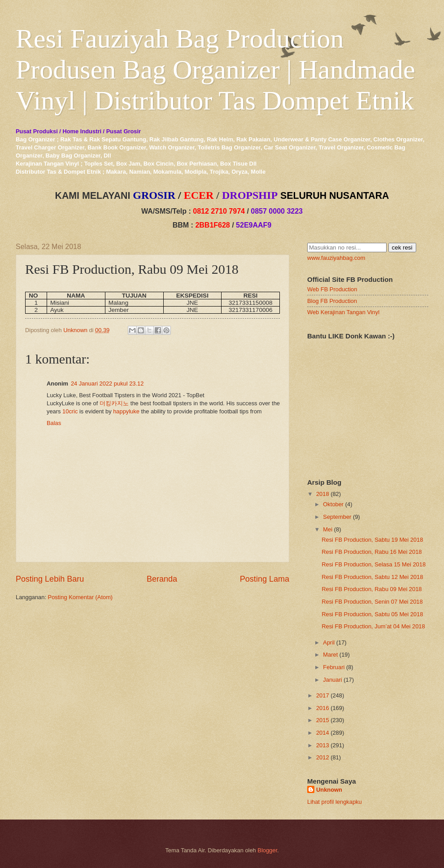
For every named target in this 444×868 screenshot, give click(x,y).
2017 (323, 695)
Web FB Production (332, 289)
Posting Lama (265, 579)
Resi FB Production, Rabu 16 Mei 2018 (372, 552)
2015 (323, 720)
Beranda (162, 579)
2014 (323, 733)
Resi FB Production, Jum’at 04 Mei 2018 (373, 626)
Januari (332, 680)
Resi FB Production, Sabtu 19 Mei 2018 (372, 540)
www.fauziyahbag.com (336, 258)
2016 (323, 708)
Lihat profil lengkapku (335, 802)
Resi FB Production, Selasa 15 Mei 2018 (374, 564)
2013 (323, 745)
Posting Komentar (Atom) (81, 597)
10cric (70, 411)
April (329, 642)
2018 (323, 494)
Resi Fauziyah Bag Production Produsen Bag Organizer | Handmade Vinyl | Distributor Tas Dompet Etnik (215, 70)
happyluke (126, 411)
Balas (54, 423)
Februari (334, 667)
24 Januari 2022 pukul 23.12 (107, 384)
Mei (328, 529)
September (337, 517)
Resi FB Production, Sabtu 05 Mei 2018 (372, 614)
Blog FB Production (332, 301)
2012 (323, 757)
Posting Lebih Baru (50, 579)
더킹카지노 (114, 403)
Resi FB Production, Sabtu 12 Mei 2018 (372, 577)
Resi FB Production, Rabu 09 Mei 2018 (372, 589)
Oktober (333, 504)
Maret (330, 655)
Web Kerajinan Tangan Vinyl (343, 312)
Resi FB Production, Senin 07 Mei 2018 (372, 602)
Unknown (329, 790)
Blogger (267, 850)
